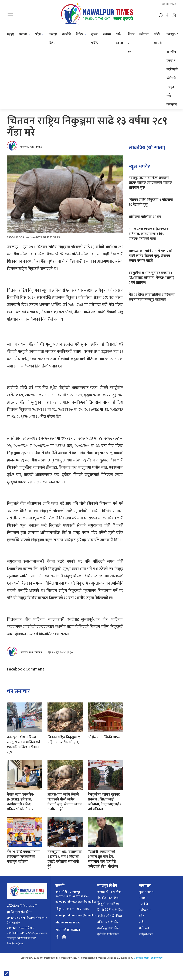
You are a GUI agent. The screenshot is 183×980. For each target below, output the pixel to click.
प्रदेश (38, 34)
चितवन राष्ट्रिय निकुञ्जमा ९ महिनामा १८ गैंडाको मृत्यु (64, 740)
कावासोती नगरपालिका (109, 892)
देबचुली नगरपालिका (108, 904)
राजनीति (67, 34)
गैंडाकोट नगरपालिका (108, 898)
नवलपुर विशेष (53, 39)
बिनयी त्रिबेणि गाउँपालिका (111, 910)
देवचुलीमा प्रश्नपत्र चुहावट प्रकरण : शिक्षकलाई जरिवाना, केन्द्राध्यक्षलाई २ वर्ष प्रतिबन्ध (105, 802)
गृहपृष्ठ (10, 34)
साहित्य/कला (146, 935)
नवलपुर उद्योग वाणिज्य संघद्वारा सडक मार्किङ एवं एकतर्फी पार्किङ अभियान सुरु (23, 745)
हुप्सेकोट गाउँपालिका (108, 935)
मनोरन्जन (144, 34)
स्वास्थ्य (107, 34)
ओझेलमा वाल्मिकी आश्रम (104, 737)
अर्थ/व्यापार (119, 39)
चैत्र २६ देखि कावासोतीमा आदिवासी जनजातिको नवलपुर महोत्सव (23, 857)
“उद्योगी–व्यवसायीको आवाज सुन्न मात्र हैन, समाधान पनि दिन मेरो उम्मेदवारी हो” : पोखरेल (103, 859)
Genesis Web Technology (148, 958)
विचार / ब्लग (131, 43)
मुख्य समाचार (146, 892)
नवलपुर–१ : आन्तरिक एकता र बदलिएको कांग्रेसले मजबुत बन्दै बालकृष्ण (172, 70)
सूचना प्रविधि (95, 39)
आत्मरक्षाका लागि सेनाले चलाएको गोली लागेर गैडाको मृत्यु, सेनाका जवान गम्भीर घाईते (65, 802)
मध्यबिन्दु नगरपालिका (109, 928)
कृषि (141, 922)
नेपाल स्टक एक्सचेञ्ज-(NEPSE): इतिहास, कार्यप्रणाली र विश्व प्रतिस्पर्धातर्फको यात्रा (21, 802)
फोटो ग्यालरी (158, 39)
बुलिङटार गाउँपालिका (109, 922)
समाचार (23, 34)
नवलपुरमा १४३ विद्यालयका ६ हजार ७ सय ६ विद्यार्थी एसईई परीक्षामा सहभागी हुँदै (65, 859)
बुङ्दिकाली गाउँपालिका (110, 916)
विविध (79, 34)
